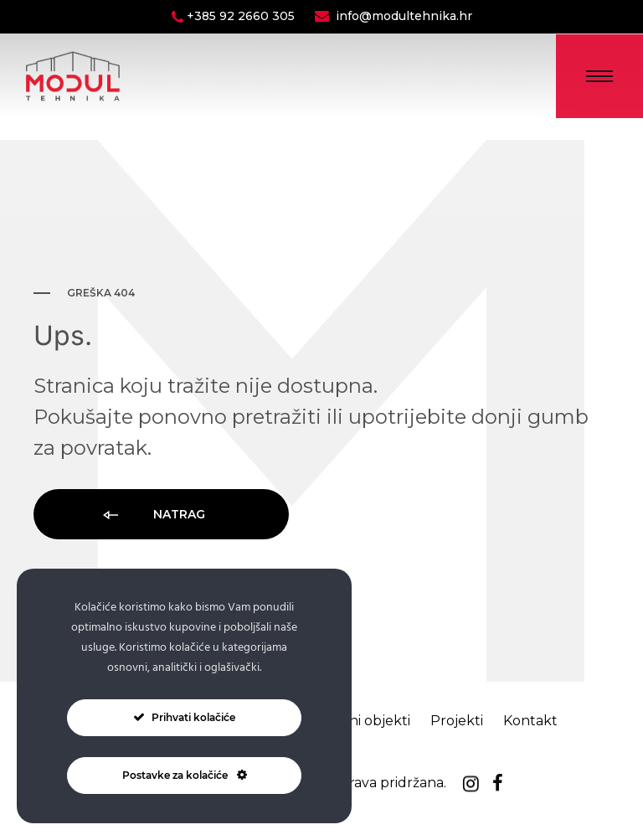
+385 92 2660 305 (242, 16)
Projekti (457, 721)
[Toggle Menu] (599, 76)
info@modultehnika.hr (404, 16)
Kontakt (530, 721)
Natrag (153, 515)
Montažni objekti (355, 721)
